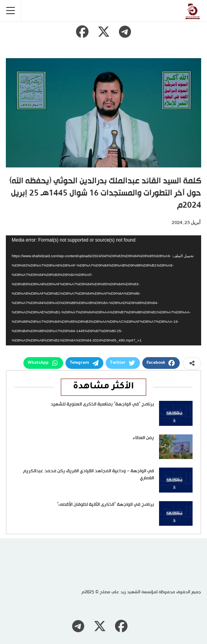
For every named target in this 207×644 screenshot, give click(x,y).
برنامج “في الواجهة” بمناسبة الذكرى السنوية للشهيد (102, 404)
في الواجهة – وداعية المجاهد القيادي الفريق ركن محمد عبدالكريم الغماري (88, 475)
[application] (103, 290)
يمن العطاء (143, 438)
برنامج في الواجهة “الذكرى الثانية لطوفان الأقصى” (105, 505)
